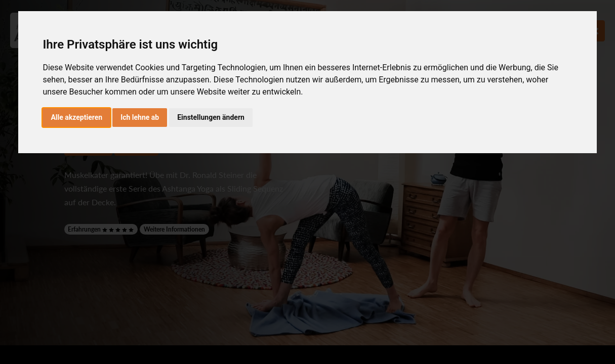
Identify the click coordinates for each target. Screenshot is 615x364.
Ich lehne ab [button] (140, 117)
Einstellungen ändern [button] (211, 117)
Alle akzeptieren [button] (76, 117)
